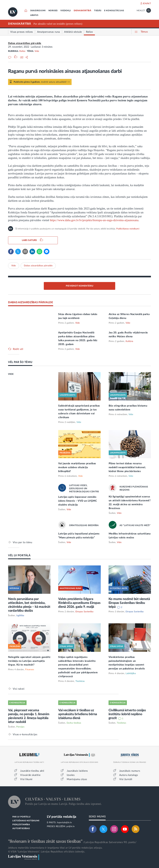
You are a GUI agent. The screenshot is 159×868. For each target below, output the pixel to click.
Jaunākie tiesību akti (32, 771)
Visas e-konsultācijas (25, 734)
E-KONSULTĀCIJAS (114, 11)
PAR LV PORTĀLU (21, 817)
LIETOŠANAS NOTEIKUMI (26, 821)
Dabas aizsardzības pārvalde (25, 43)
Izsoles (71, 775)
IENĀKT (147, 4)
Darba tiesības (74, 723)
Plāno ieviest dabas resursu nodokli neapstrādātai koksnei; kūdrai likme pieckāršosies (127, 467)
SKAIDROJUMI (38, 11)
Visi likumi (26, 779)
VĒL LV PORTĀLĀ (19, 555)
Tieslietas (80, 681)
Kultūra (129, 341)
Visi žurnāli (126, 779)
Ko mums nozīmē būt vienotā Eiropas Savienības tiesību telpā (129, 603)
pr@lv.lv (70, 826)
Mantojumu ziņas (77, 779)
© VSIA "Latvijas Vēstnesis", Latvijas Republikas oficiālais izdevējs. (47, 852)
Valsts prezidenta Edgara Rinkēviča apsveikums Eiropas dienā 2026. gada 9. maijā (79, 603)
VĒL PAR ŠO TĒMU (20, 362)
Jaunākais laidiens (77, 771)
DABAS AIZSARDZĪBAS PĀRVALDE (31, 302)
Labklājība (131, 673)
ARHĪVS (34, 15)
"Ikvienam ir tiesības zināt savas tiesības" (45, 841)
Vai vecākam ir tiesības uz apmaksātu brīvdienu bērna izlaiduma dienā (78, 714)
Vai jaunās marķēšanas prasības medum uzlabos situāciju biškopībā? (77, 467)
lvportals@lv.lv (65, 823)
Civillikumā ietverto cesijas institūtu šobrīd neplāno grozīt (127, 714)
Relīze (22, 51)
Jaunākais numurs (130, 771)
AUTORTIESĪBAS (21, 829)
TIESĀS (98, 11)
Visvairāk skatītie (30, 775)
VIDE (11, 374)
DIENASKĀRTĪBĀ (83, 11)
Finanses (30, 670)
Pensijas (20, 727)
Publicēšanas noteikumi (128, 229)
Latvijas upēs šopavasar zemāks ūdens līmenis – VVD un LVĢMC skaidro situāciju (78, 501)
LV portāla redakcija (62, 817)
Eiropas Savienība (84, 612)
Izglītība (20, 616)
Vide (37, 51)
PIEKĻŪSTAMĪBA (21, 825)
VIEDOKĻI (66, 11)
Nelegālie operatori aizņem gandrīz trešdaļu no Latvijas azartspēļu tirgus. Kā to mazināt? (29, 661)
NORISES (53, 11)
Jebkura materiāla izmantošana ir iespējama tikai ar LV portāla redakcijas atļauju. (55, 848)
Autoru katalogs (129, 775)
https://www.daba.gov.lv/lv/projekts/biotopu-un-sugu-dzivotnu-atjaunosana (94, 220)
